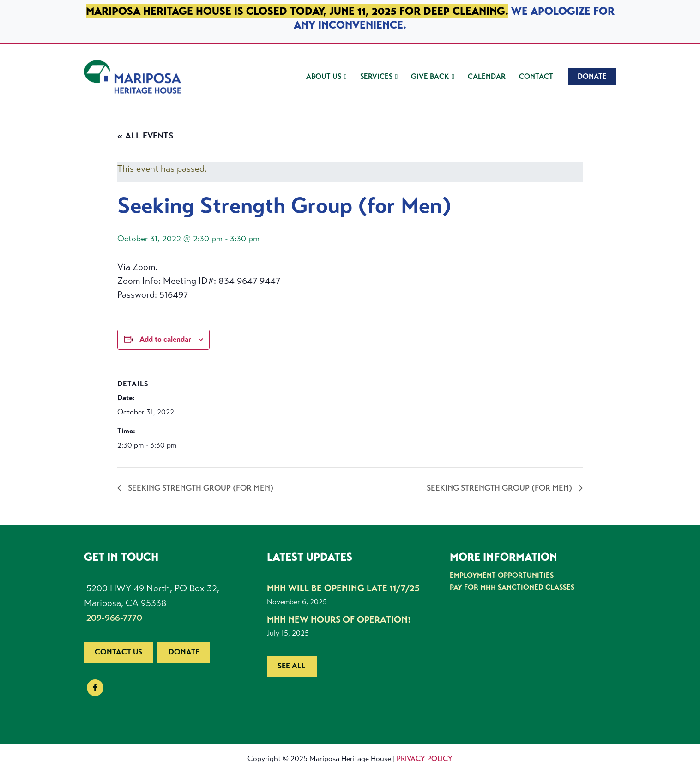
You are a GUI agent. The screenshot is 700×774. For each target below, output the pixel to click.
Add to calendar (165, 339)
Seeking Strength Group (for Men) (200, 488)
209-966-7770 (114, 618)
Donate (184, 652)
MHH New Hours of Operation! (339, 620)
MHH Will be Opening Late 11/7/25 (343, 588)
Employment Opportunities (502, 575)
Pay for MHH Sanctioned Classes (512, 587)
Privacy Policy (425, 759)
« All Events (145, 136)
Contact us (118, 652)
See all (292, 666)
